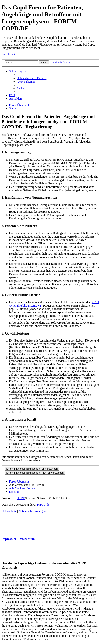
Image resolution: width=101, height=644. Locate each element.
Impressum (9, 539)
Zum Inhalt (8, 54)
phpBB (21, 498)
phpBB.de (43, 505)
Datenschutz (26, 539)
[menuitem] (32, 78)
